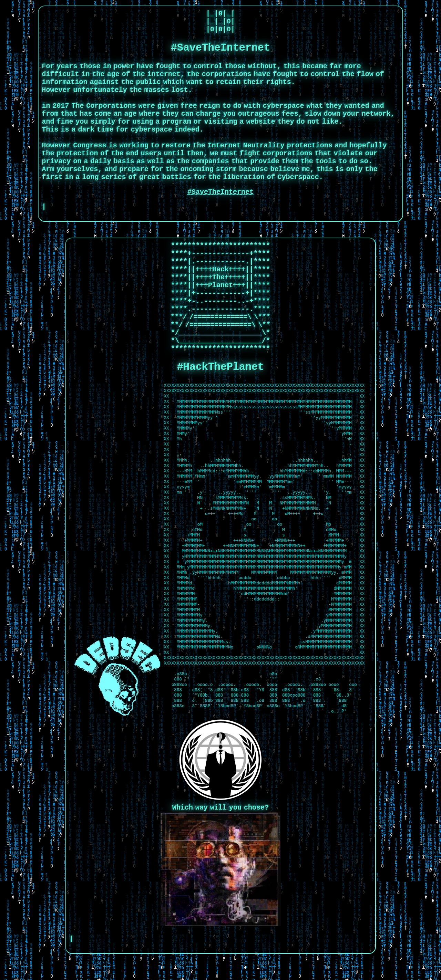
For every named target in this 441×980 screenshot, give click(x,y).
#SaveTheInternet (220, 213)
